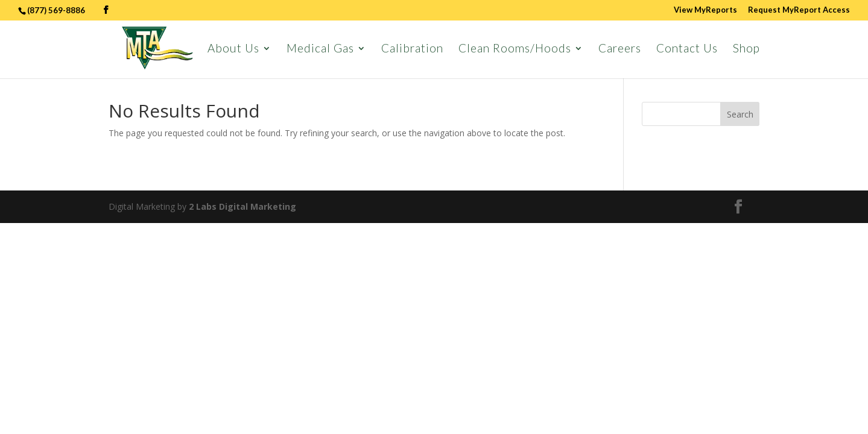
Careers (620, 49)
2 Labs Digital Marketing (242, 206)
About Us (233, 49)
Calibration (412, 49)
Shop (746, 49)
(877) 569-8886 (57, 10)
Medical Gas (320, 49)
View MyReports (705, 10)
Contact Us (687, 49)
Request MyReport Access (799, 10)
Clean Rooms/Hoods (515, 49)
